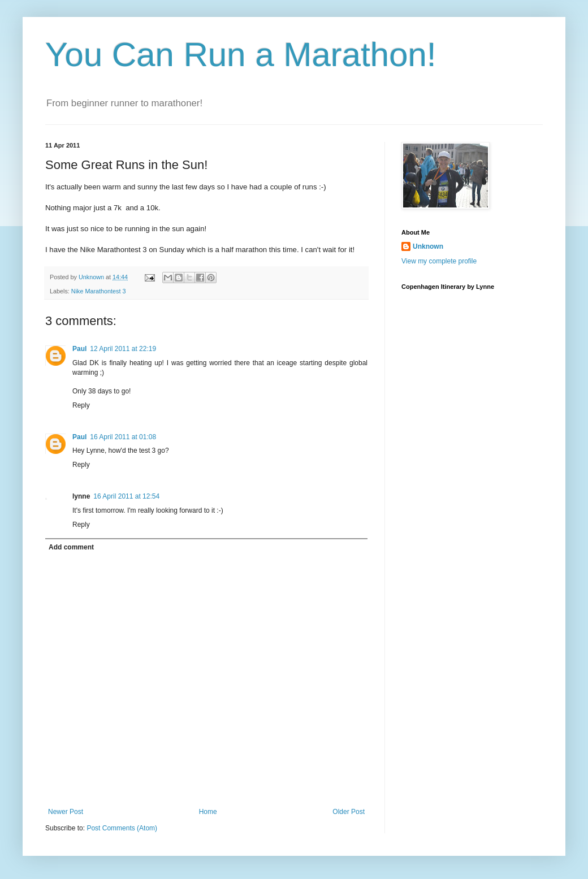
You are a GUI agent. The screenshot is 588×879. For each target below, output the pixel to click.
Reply (81, 405)
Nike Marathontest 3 (99, 291)
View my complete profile (439, 261)
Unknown (428, 246)
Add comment (71, 547)
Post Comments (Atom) (122, 828)
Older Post (349, 812)
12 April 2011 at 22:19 (123, 349)
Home (208, 812)
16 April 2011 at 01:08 (123, 437)
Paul (79, 349)
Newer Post (66, 812)
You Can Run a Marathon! (241, 55)
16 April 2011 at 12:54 (126, 496)
